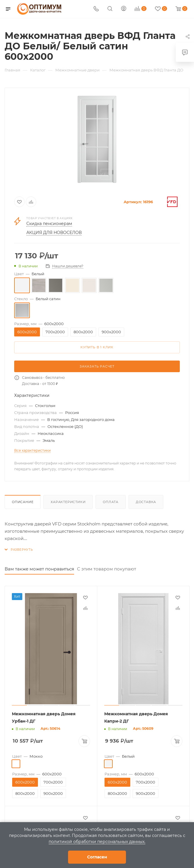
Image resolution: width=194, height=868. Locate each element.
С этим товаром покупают (107, 569)
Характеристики (68, 502)
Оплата (111, 502)
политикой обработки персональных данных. (97, 842)
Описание (23, 502)
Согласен (97, 857)
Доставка (146, 502)
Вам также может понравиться (39, 569)
